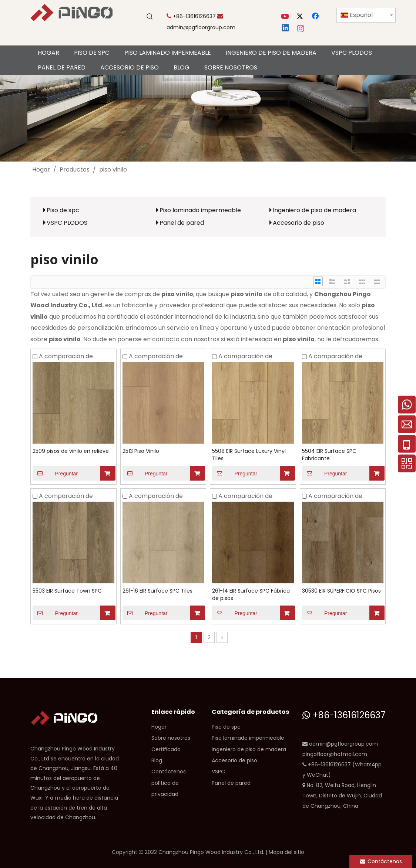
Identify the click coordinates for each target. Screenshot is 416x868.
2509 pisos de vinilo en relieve (71, 451)
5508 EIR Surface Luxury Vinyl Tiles (249, 455)
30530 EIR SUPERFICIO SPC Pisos (341, 591)
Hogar (159, 727)
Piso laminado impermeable (200, 210)
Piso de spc (63, 210)
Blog (157, 760)
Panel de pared (182, 223)
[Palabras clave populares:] (150, 17)
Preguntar (55, 473)
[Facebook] (316, 17)
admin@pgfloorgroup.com (201, 27)
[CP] (208, 118)
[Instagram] (301, 28)
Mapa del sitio (286, 852)
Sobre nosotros (171, 738)
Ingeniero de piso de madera (314, 210)
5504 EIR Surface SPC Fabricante (329, 455)
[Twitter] (301, 17)
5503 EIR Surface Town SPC (67, 591)
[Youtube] (286, 17)
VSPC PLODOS (67, 223)
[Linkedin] (286, 28)
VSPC (218, 772)
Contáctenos (169, 772)
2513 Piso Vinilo (141, 451)
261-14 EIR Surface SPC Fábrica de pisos (251, 594)
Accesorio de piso (298, 223)
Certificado (166, 749)
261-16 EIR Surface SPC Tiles (157, 591)
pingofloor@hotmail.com (335, 754)
